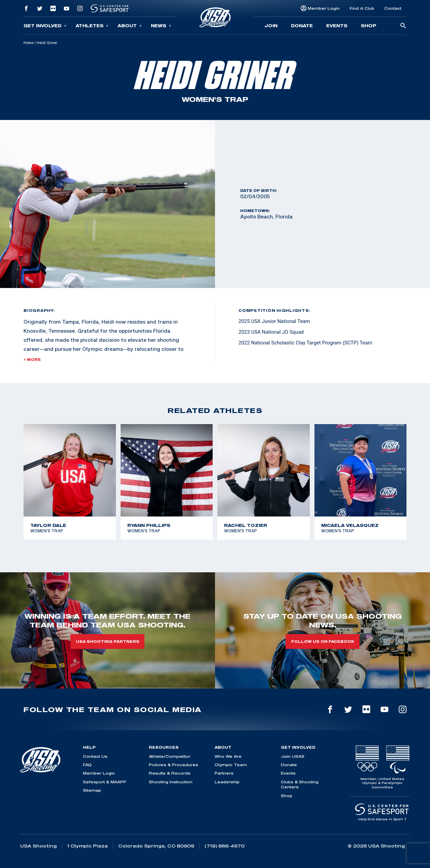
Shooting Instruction (171, 782)
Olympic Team (231, 765)
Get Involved (45, 26)
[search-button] (403, 26)
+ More (32, 360)
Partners (224, 773)
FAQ (87, 765)
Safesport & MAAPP (105, 782)
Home (28, 43)
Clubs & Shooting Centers (300, 784)
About (130, 26)
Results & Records (170, 773)
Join (271, 26)
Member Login (324, 8)
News (161, 26)
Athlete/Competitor (170, 756)
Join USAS (293, 756)
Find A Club (362, 8)
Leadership (227, 782)
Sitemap (92, 790)
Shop (369, 26)
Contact (393, 8)
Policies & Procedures (174, 765)
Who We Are (228, 756)
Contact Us (95, 756)
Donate (302, 26)
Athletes (92, 26)
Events (337, 26)
